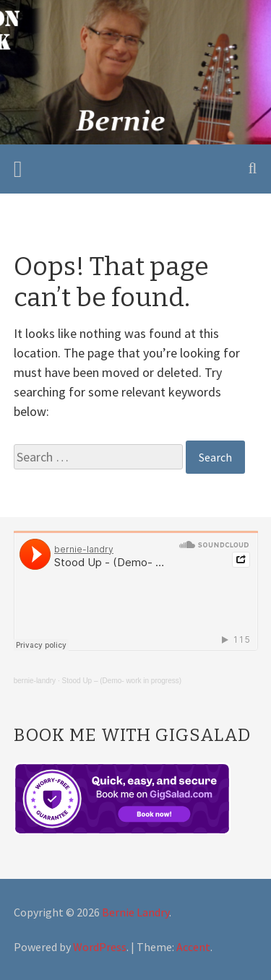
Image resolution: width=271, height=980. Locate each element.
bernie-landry (35, 681)
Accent (193, 947)
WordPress (100, 947)
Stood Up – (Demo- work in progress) (121, 681)
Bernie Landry (135, 912)
